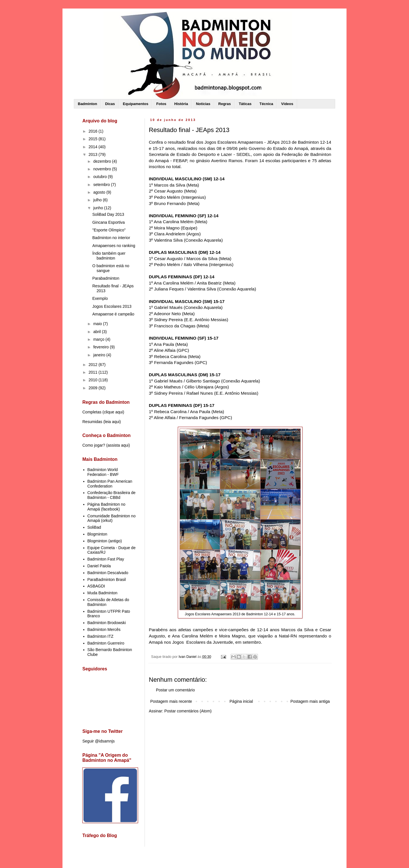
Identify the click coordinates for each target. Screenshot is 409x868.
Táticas (245, 104)
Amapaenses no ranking (114, 246)
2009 (94, 388)
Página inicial (241, 701)
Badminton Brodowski (107, 623)
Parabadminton (106, 278)
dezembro (103, 161)
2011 (94, 372)
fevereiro (101, 347)
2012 (94, 365)
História (181, 104)
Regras (225, 104)
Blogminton (97, 534)
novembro (103, 169)
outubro (100, 177)
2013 (94, 154)
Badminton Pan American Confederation (110, 484)
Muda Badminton (103, 593)
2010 (94, 380)
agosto (100, 192)
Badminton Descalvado (108, 573)
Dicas (110, 104)
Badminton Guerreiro (106, 643)
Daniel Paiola (99, 566)
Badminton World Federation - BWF (103, 472)
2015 (94, 139)
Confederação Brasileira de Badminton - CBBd (112, 495)
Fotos (161, 104)
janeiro (100, 355)
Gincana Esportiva (108, 222)
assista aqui (118, 445)
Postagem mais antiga (310, 701)
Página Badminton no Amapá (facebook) (107, 507)
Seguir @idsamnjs (99, 741)
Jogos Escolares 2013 (112, 306)
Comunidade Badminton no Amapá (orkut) (112, 518)
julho (98, 200)
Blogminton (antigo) (105, 541)
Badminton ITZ (101, 636)
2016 (94, 131)
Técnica (266, 104)
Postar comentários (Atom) (188, 711)
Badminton (87, 104)
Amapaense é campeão (113, 314)
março (99, 339)
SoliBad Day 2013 (108, 214)
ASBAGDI (96, 586)
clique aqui (113, 412)
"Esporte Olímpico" (109, 230)
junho (99, 208)
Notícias (203, 104)
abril (97, 332)
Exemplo (100, 298)
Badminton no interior (111, 238)
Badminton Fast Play (106, 559)
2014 (94, 147)
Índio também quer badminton (109, 256)
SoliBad (94, 527)
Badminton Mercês (104, 629)
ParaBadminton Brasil (107, 580)
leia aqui (112, 422)
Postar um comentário (175, 690)
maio (98, 324)
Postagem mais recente (171, 701)
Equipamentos (136, 104)
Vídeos (287, 104)
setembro (102, 185)
